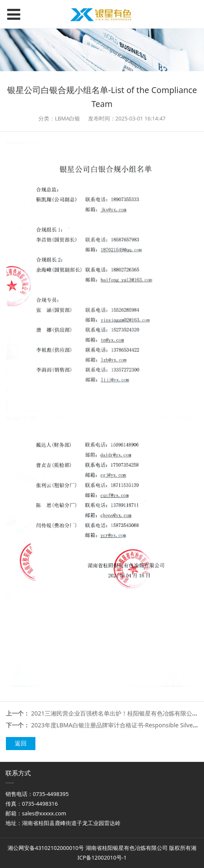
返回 (21, 743)
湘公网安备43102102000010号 (46, 848)
